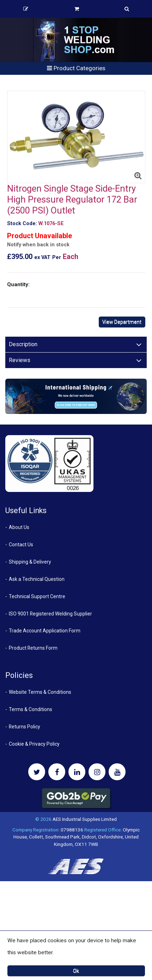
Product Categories (76, 68)
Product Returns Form (33, 648)
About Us (19, 527)
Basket (77, 9)
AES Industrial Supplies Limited (85, 819)
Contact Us (21, 545)
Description (23, 344)
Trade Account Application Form (45, 631)
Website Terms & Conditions (40, 692)
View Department (122, 322)
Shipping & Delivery (30, 562)
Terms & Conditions (31, 709)
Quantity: (18, 284)
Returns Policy (25, 727)
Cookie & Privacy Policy (34, 744)
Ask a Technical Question (37, 579)
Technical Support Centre (37, 596)
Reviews (20, 360)
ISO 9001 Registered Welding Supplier (50, 614)
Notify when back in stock (38, 245)
